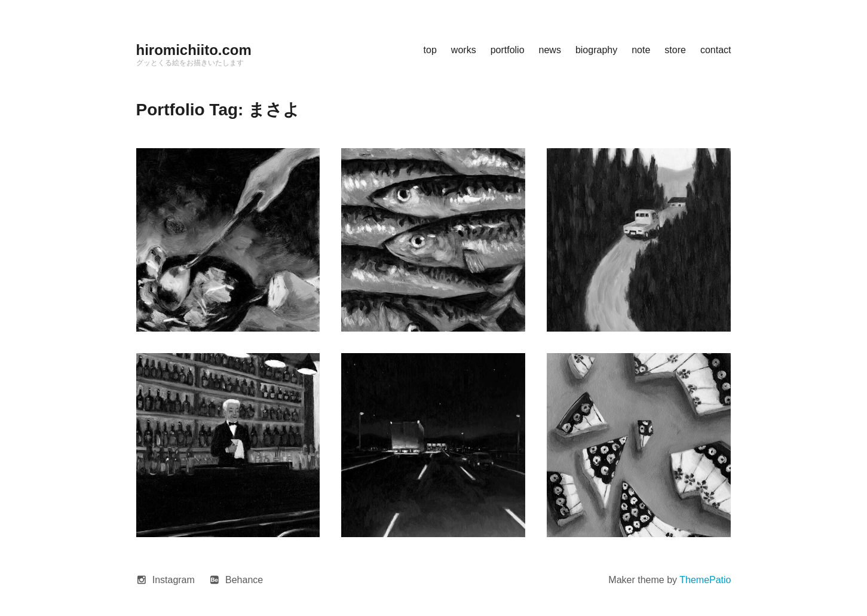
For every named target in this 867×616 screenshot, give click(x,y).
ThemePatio (705, 580)
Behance (244, 580)
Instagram (174, 580)
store (675, 50)
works (464, 50)
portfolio (508, 50)
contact (716, 50)
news (550, 50)
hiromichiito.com (194, 50)
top (430, 50)
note (641, 50)
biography (596, 50)
